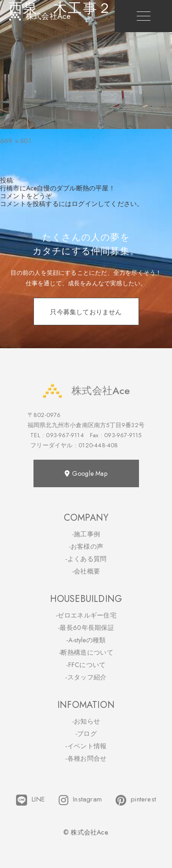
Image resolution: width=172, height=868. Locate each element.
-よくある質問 (86, 559)
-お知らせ (86, 721)
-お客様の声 (86, 546)
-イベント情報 (86, 746)
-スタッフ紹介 (86, 677)
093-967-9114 (65, 435)
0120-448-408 (98, 445)
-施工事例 (86, 534)
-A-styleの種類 (86, 640)
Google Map (86, 473)
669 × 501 (16, 141)
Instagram (80, 800)
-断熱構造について (86, 652)
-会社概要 (86, 571)
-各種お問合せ (86, 758)
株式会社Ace (86, 391)
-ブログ (86, 734)
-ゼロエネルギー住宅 (86, 615)
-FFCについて (86, 665)
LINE (31, 800)
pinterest (136, 800)
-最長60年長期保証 (86, 628)
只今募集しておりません (86, 312)
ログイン (85, 204)
